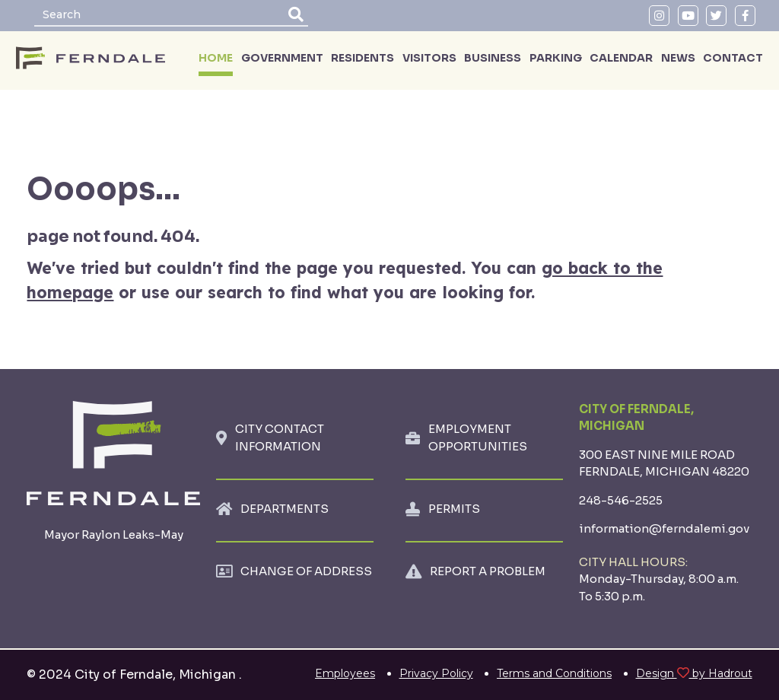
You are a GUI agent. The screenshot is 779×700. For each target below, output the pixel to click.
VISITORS (429, 58)
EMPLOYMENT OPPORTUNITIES (478, 437)
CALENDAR (621, 58)
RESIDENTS (362, 58)
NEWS (678, 58)
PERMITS (454, 509)
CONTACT (733, 58)
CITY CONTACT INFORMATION (280, 437)
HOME (216, 58)
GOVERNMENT (282, 58)
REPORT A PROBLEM (488, 571)
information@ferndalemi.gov (664, 528)
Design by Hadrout (694, 673)
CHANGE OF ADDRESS (306, 571)
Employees (345, 673)
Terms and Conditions (554, 673)
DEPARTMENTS (285, 509)
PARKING (556, 58)
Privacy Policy (436, 673)
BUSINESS (493, 58)
